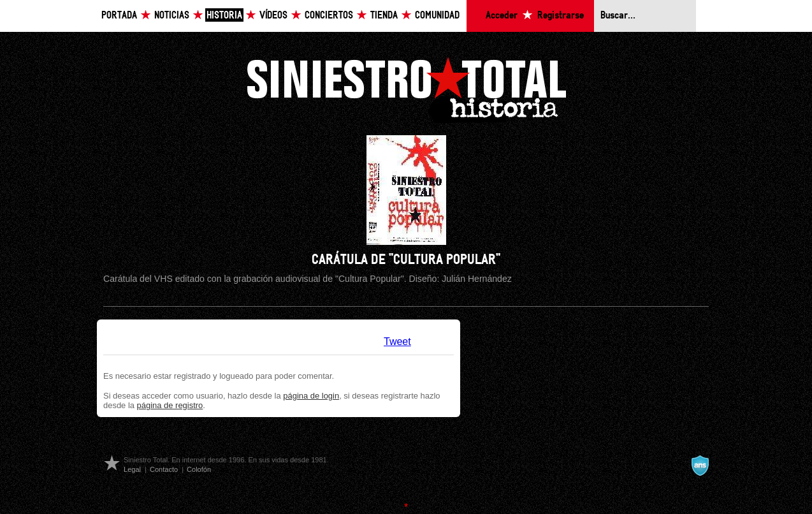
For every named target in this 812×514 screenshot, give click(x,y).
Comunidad (437, 16)
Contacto (164, 469)
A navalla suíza (700, 466)
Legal (132, 469)
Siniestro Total (406, 88)
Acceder (502, 16)
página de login (311, 396)
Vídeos (273, 16)
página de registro (170, 405)
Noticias (172, 16)
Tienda (384, 16)
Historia (224, 16)
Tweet (397, 341)
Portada (119, 16)
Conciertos (329, 16)
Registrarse (561, 16)
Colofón (199, 469)
